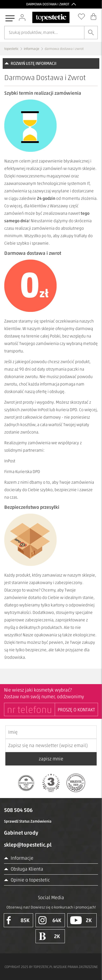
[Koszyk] (94, 17)
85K (18, 920)
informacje (32, 49)
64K (50, 920)
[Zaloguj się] (23, 18)
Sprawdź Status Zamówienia (28, 821)
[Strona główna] (51, 17)
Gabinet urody (21, 833)
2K (81, 920)
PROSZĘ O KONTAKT (76, 710)
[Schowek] (82, 17)
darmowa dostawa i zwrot (64, 49)
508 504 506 (18, 810)
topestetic (11, 49)
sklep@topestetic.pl (28, 845)
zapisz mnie (51, 759)
